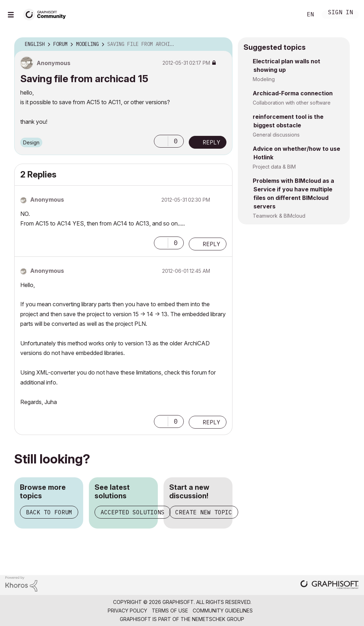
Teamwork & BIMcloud (279, 216)
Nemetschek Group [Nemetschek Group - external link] (218, 619)
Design (31, 142)
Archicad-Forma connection (293, 93)
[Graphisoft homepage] (330, 585)
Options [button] (223, 44)
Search (289, 15)
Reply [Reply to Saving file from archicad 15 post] (212, 142)
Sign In (341, 13)
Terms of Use (170, 611)
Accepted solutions (133, 512)
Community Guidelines (223, 611)
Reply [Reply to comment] (212, 244)
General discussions (276, 135)
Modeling (264, 79)
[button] (161, 141)
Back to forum (49, 512)
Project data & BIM (274, 167)
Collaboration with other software (292, 103)
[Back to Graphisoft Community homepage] (47, 14)
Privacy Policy (127, 611)
